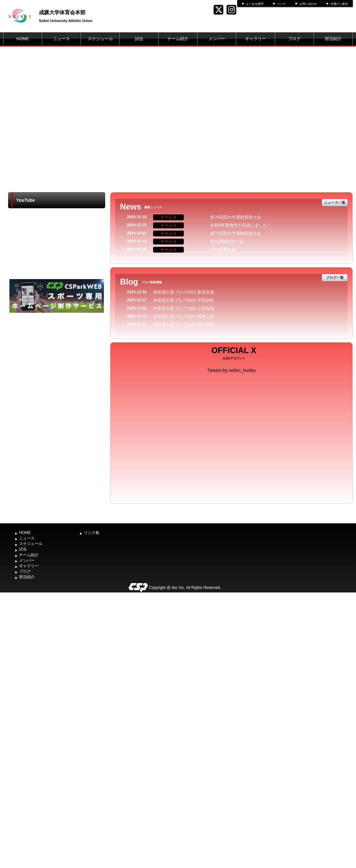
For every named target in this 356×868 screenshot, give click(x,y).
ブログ (294, 39)
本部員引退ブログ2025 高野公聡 (184, 316)
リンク (281, 4)
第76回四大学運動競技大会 (235, 217)
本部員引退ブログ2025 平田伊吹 (184, 300)
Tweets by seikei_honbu (231, 370)
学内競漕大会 (223, 250)
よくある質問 (255, 4)
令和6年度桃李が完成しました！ (241, 225)
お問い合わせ (308, 4)
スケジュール (100, 39)
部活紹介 (333, 39)
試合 (139, 39)
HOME (23, 39)
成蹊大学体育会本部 (62, 12)
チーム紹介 (178, 39)
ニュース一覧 (335, 202)
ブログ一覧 (335, 277)
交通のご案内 (339, 4)
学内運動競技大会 (227, 241)
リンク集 (92, 533)
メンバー (217, 39)
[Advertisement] (57, 363)
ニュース (61, 39)
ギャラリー (256, 39)
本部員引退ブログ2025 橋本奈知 (184, 325)
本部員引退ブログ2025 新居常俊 (184, 292)
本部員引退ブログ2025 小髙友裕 (184, 308)
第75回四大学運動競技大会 (235, 233)
